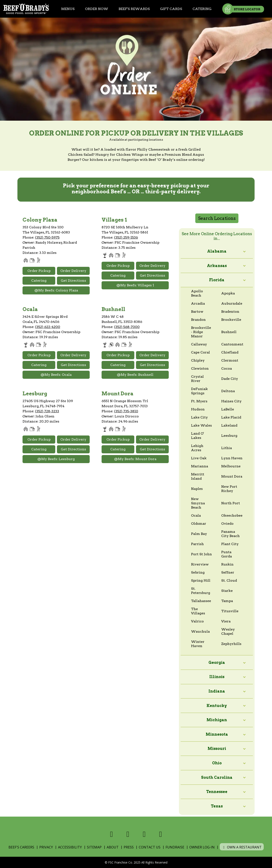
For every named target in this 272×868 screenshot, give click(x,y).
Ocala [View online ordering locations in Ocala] (196, 515)
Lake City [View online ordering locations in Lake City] (199, 417)
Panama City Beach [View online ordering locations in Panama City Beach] (230, 534)
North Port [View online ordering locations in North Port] (231, 503)
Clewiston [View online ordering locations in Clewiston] (200, 368)
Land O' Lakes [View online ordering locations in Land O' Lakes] (198, 436)
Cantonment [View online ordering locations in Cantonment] (232, 344)
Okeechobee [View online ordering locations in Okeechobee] (232, 515)
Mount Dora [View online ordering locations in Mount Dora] (232, 476)
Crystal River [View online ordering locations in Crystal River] (197, 379)
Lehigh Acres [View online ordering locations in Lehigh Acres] (197, 448)
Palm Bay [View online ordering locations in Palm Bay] (199, 534)
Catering (202, 9)
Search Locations (217, 218)
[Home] (26, 9)
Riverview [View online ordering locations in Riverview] (200, 564)
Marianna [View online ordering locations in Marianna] (200, 466)
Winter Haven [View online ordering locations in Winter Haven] (198, 644)
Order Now (97, 9)
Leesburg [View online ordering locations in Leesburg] (229, 436)
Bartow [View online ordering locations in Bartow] (197, 312)
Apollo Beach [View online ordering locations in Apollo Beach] (197, 293)
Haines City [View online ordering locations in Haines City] (231, 401)
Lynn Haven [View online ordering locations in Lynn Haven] (232, 458)
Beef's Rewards (134, 9)
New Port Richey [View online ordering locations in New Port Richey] (229, 489)
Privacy (46, 847)
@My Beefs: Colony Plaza (56, 290)
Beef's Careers (21, 847)
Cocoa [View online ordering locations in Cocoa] (227, 368)
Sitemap (94, 847)
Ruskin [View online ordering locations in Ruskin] (227, 564)
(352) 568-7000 (127, 327)
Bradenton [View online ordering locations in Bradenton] (230, 312)
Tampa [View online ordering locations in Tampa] (227, 601)
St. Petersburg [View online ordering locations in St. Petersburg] (201, 591)
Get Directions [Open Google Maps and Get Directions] (73, 281)
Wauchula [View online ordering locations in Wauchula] (200, 631)
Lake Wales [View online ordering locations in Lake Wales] (201, 425)
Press (129, 847)
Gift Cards (171, 9)
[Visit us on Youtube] (161, 834)
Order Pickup (39, 271)
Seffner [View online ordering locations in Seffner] (228, 572)
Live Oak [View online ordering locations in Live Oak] (199, 458)
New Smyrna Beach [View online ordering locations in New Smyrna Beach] (198, 503)
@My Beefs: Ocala (56, 375)
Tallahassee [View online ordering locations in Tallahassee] (201, 601)
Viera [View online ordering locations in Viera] (226, 621)
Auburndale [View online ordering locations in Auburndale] (232, 303)
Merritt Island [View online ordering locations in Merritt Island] (198, 476)
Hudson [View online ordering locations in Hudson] (198, 409)
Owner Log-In (202, 847)
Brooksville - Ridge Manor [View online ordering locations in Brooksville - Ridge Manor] (201, 332)
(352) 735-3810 (126, 411)
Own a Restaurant (242, 847)
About (113, 847)
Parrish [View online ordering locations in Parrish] (197, 544)
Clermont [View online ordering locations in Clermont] (230, 360)
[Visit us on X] (128, 834)
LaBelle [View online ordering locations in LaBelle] (228, 409)
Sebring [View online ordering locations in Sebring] (198, 572)
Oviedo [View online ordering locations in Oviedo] (227, 524)
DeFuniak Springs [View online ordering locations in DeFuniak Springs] (199, 391)
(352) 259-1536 (126, 237)
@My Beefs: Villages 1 (135, 285)
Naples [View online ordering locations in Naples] (197, 489)
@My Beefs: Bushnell (135, 375)
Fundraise (175, 847)
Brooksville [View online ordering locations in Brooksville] (231, 320)
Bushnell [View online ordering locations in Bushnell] (229, 332)
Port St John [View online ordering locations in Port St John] (201, 554)
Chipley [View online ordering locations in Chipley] (198, 360)
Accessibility (70, 847)
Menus (68, 9)
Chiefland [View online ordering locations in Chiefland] (230, 352)
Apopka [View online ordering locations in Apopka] (228, 293)
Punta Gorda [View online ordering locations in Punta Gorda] (227, 554)
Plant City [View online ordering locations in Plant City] (230, 544)
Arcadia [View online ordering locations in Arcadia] (198, 303)
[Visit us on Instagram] (144, 834)
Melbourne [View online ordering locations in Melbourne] (231, 466)
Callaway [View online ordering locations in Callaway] (199, 344)
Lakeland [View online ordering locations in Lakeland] (229, 425)
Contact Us (150, 847)
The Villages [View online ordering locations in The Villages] (198, 611)
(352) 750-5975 (47, 237)
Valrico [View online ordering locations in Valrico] (197, 621)
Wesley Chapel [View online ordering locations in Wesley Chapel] (228, 631)
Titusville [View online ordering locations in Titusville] (230, 611)
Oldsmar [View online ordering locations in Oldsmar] (199, 524)
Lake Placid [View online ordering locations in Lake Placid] (231, 417)
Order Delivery (73, 271)
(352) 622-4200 (48, 327)
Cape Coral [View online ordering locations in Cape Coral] (200, 352)
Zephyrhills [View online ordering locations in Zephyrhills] (231, 644)
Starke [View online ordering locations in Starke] (227, 591)
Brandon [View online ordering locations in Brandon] (198, 320)
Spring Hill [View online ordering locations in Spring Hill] (201, 580)
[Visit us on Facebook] (111, 834)
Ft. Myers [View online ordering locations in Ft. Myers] (199, 401)
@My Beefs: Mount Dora (135, 459)
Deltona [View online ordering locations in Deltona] (228, 391)
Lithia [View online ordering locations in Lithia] (227, 448)
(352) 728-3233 (47, 411)
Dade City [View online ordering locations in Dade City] (230, 379)
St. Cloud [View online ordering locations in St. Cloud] (229, 580)
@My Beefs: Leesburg (56, 459)
